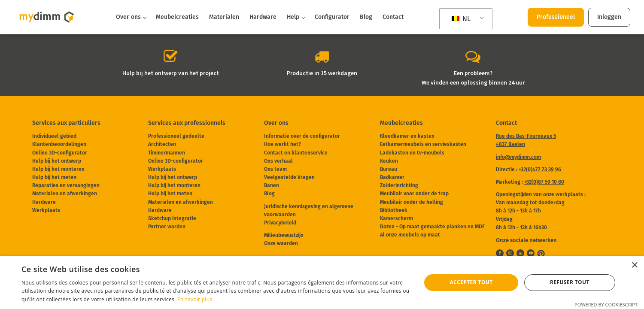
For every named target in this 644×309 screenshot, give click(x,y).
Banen (272, 185)
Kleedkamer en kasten (407, 136)
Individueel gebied (54, 136)
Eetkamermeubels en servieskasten (423, 144)
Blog (366, 17)
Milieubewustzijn (284, 235)
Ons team (275, 169)
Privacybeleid (280, 223)
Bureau (389, 169)
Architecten (162, 144)
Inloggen (609, 17)
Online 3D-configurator (60, 153)
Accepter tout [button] (471, 282)
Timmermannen (167, 153)
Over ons (128, 17)
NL (461, 19)
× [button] (634, 265)
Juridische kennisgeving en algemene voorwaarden (309, 211)
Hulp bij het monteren (58, 169)
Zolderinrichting (399, 185)
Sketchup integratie (172, 218)
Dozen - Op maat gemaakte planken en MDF (432, 227)
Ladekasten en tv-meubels (412, 153)
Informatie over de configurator (302, 136)
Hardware (263, 17)
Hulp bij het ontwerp (57, 161)
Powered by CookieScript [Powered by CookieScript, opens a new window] (606, 304)
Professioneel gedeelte (176, 136)
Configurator (332, 17)
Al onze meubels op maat (410, 235)
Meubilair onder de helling (412, 202)
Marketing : (530, 182)
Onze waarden (281, 243)
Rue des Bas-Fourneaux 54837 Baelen (526, 140)
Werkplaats (46, 210)
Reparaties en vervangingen (66, 185)
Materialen (224, 17)
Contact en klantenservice (296, 153)
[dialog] (322, 283)
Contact (393, 17)
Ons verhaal (278, 161)
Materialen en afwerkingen (65, 194)
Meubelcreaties (177, 17)
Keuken (389, 161)
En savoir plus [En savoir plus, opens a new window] (195, 299)
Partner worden (167, 227)
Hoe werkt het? (283, 144)
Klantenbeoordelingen (59, 144)
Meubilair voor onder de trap (414, 194)
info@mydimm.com (518, 157)
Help (293, 17)
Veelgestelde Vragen (289, 177)
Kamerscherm (396, 218)
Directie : (529, 170)
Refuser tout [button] (570, 282)
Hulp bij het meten (54, 177)
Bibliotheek (394, 210)
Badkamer (392, 177)
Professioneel (556, 17)
